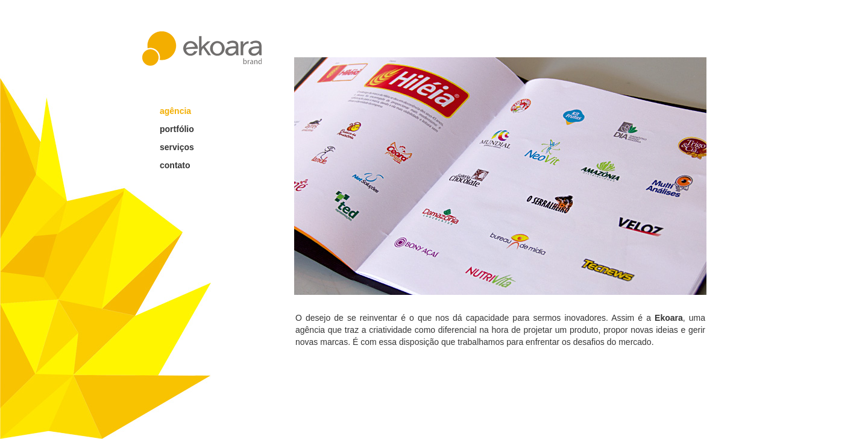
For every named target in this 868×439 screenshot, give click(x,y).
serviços (177, 147)
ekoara (202, 49)
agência (175, 111)
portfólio (177, 129)
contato (175, 165)
